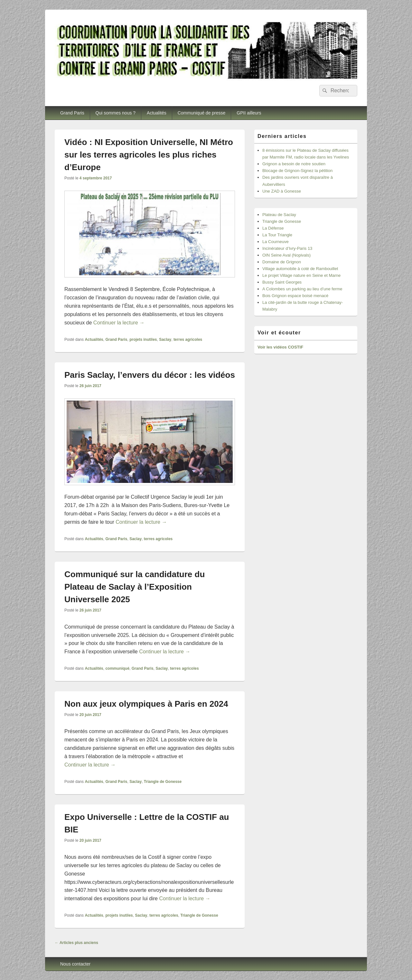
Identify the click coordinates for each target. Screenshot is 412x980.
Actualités (157, 113)
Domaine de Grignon (282, 262)
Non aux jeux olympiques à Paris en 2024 (146, 704)
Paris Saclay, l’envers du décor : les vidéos (150, 375)
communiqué (117, 668)
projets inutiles (143, 340)
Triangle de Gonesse (163, 782)
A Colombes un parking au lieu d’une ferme (302, 289)
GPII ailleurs (249, 113)
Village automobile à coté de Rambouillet (300, 269)
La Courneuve (276, 242)
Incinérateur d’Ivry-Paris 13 (287, 248)
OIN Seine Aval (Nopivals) (286, 255)
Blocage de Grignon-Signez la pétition (297, 171)
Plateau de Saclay (279, 215)
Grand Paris (72, 113)
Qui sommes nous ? (116, 113)
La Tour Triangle (277, 235)
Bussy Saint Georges (282, 282)
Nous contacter (75, 964)
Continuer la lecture (119, 323)
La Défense (273, 228)
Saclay (165, 340)
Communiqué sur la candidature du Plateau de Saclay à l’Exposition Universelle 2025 (135, 587)
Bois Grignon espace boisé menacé (295, 296)
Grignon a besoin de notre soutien (294, 164)
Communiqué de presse (202, 113)
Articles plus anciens (76, 943)
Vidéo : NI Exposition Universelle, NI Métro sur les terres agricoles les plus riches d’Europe (149, 155)
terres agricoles (188, 340)
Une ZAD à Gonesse (282, 191)
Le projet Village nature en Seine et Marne (301, 275)
